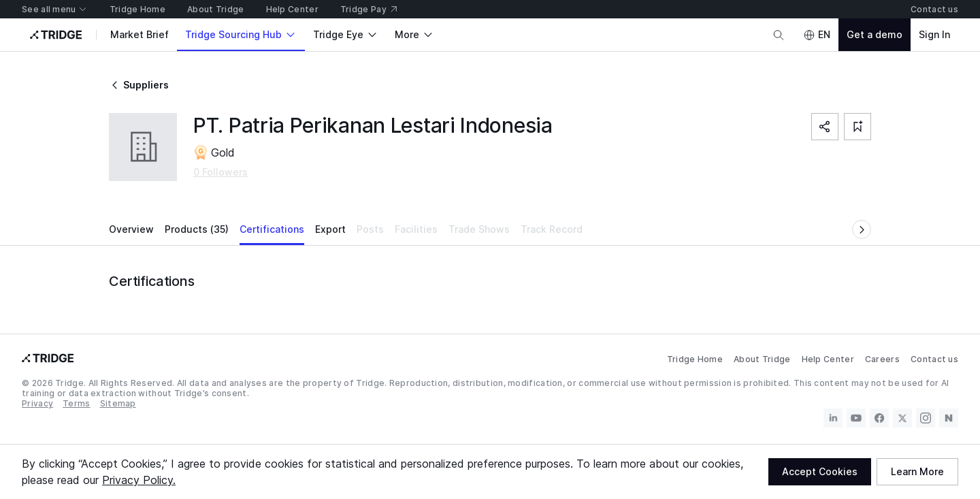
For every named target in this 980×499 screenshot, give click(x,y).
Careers (882, 359)
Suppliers (139, 85)
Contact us (934, 359)
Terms (77, 403)
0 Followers (220, 172)
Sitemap (118, 403)
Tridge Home (695, 359)
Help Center (828, 359)
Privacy (37, 403)
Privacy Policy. (139, 480)
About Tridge (762, 359)
